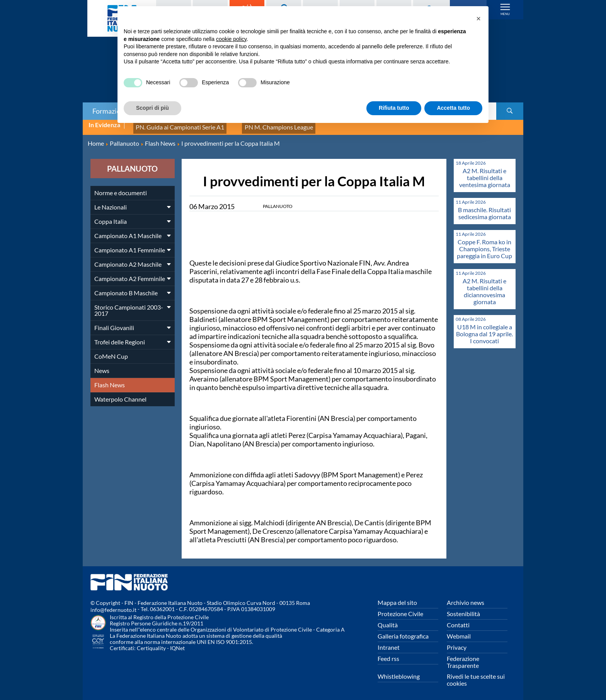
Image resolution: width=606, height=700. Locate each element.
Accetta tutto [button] (453, 108)
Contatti (458, 621)
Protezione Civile (400, 609)
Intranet (389, 643)
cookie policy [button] (231, 39)
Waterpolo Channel (120, 395)
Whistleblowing (399, 672)
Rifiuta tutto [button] (394, 108)
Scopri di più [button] (152, 108)
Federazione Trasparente (463, 658)
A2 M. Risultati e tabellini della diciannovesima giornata (484, 287)
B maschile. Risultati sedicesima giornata (484, 209)
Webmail (459, 632)
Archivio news (466, 598)
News (102, 366)
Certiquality (151, 644)
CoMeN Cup (111, 352)
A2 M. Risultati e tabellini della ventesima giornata (485, 173)
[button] (478, 19)
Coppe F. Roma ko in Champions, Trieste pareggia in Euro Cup (484, 244)
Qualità (388, 621)
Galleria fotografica (403, 632)
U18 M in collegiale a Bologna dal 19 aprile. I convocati (484, 330)
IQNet (177, 644)
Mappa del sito (397, 598)
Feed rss (388, 654)
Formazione (110, 111)
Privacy (457, 643)
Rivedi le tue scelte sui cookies (476, 675)
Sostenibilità (463, 609)
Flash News (110, 381)
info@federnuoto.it (113, 605)
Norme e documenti (121, 188)
